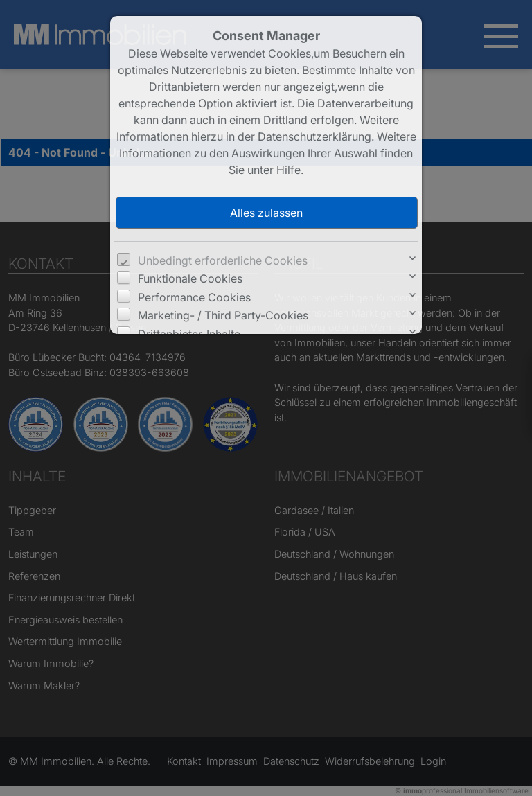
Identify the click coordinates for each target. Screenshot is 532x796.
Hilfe (289, 170)
